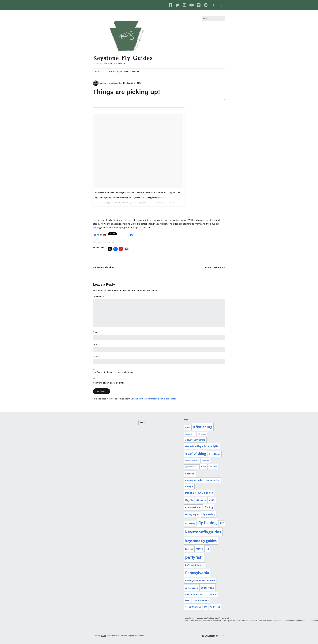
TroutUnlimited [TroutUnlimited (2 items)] (201, 601)
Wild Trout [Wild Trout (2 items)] (215, 607)
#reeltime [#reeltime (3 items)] (215, 454)
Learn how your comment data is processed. (154, 399)
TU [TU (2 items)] (205, 607)
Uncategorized (110, 242)
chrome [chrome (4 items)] (190, 474)
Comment (98, 297)
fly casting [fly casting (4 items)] (209, 514)
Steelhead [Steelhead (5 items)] (207, 588)
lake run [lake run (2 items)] (189, 549)
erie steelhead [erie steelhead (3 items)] (193, 507)
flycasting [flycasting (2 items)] (190, 523)
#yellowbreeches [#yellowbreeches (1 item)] (192, 467)
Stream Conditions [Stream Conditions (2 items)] (194, 594)
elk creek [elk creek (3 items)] (201, 500)
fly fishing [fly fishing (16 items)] (207, 523)
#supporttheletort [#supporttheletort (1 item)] (192, 460)
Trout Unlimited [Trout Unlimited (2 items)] (193, 607)
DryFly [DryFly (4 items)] (189, 500)
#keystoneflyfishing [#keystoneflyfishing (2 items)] (195, 440)
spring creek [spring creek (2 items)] (191, 588)
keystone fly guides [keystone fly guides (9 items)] (201, 541)
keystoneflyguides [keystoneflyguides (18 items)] (203, 532)
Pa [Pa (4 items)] (207, 549)
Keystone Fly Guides (123, 58)
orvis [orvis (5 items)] (200, 549)
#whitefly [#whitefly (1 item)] (206, 460)
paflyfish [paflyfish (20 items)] (194, 557)
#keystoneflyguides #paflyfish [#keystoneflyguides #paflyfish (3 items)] (202, 446)
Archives (99, 242)
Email (96, 344)
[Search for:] (214, 18)
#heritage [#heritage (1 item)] (202, 434)
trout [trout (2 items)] (188, 601)
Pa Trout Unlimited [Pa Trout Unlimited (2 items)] (195, 565)
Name (97, 332)
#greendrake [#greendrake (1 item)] (190, 434)
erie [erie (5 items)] (212, 500)
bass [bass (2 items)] (204, 467)
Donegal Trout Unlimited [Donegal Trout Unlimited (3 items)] (199, 493)
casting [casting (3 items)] (213, 467)
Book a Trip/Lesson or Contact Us (124, 71)
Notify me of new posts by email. (109, 383)
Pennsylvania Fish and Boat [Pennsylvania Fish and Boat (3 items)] (200, 581)
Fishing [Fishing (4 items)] (209, 507)
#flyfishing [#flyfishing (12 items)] (203, 427)
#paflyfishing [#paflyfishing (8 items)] (196, 454)
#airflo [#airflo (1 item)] (188, 428)
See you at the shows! (105, 267)
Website (97, 356)
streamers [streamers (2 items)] (212, 594)
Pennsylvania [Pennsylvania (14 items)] (197, 573)
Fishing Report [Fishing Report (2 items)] (192, 515)
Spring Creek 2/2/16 (214, 267)
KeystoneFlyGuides (112, 83)
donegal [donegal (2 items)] (189, 486)
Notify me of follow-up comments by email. (113, 372)
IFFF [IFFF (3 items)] (222, 523)
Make (103, 636)
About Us (99, 71)
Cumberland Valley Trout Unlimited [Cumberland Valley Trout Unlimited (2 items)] (203, 480)
